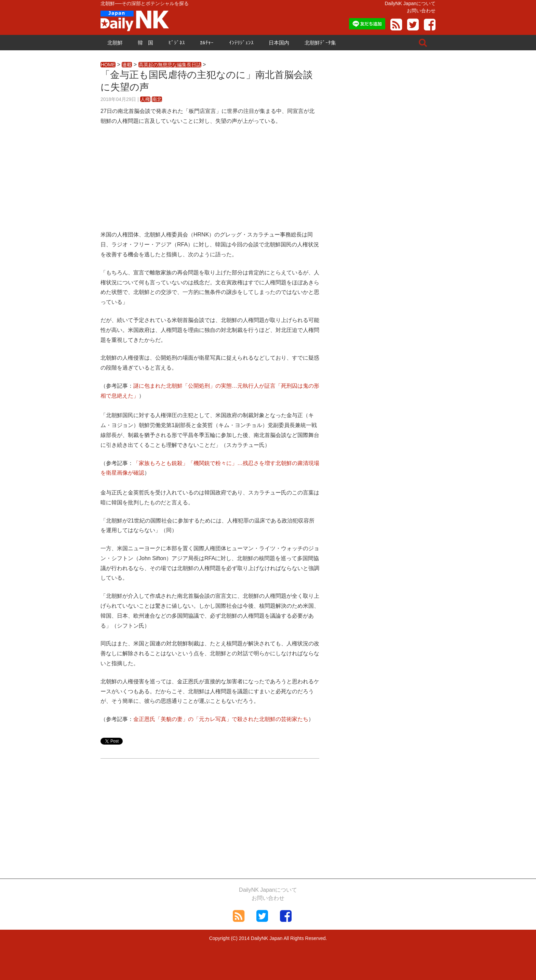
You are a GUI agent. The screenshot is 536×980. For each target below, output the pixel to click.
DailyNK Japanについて (410, 3)
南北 (157, 99)
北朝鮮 (115, 43)
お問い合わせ (421, 11)
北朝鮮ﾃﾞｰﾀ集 (320, 43)
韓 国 (145, 43)
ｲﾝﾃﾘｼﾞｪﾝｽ (241, 43)
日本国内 (279, 43)
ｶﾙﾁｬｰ (207, 43)
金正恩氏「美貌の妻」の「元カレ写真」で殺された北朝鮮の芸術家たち (221, 719)
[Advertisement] (210, 182)
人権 (145, 99)
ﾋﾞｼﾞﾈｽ (177, 43)
